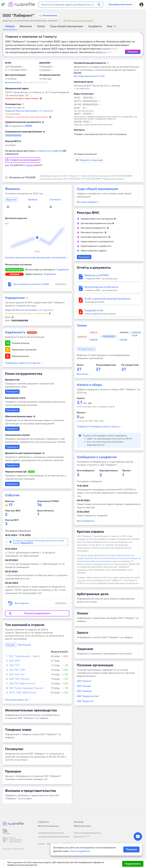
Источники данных (49, 826)
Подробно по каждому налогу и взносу (98, 426)
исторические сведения (49, 151)
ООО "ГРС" (15, 665)
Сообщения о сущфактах (97, 457)
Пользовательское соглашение (51, 833)
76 (39, 505)
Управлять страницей (89, 160)
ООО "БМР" (15, 661)
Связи (82, 325)
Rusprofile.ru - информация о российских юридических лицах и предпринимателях (21, 5)
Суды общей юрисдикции (97, 189)
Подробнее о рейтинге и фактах (23, 363)
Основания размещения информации (54, 836)
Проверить (12, 447)
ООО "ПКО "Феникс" (20, 679)
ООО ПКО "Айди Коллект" (23, 683)
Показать (133, 52)
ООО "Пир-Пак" (17, 674)
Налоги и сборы (89, 385)
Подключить (133, 864)
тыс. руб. (85, 403)
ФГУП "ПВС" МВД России (23, 692)
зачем (30, 165)
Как (7, 165)
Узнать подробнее (80, 851)
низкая (14, 274)
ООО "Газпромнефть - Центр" (25, 656)
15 (8, 343)
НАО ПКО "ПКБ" (17, 670)
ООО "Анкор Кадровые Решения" (27, 688)
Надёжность (15, 332)
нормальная (14, 270)
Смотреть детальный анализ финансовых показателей (35, 257)
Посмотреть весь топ (17, 700)
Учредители (15, 298)
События (12, 495)
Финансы (12, 189)
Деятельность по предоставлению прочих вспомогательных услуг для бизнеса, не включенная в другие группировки (109, 558)
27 (79, 369)
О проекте (43, 822)
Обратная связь (82, 826)
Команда (79, 822)
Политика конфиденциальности (87, 833)
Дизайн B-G (79, 836)
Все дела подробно (87, 202)
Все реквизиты (13, 82)
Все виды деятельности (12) (89, 76)
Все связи (82, 374)
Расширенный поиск (120, 4)
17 (11, 505)
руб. (81, 417)
